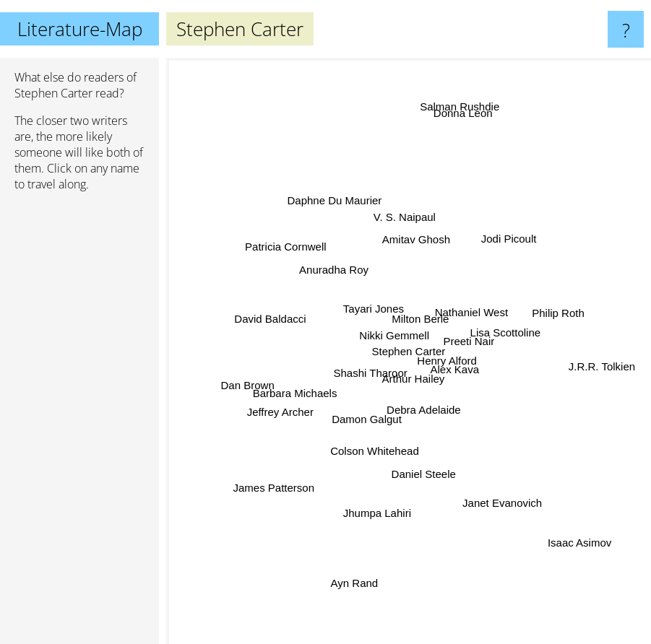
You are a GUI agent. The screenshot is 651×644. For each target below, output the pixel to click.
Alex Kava (457, 369)
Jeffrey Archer (277, 410)
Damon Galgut (366, 419)
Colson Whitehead (375, 449)
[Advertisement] (79, 424)
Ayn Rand (353, 580)
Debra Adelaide (424, 411)
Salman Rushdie (458, 105)
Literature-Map (80, 29)
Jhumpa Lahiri (377, 512)
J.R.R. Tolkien (605, 361)
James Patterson (271, 491)
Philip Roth (552, 316)
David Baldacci (271, 316)
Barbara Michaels (294, 395)
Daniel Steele (424, 473)
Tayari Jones (375, 310)
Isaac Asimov (584, 546)
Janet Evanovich (508, 500)
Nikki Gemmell (394, 335)
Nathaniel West (471, 313)
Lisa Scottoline (506, 332)
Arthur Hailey (417, 377)
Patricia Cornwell (281, 243)
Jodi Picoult (513, 240)
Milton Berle (421, 322)
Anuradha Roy (335, 269)
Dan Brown (241, 384)
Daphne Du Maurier (334, 200)
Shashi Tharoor (367, 374)
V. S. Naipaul (405, 223)
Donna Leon (464, 118)
